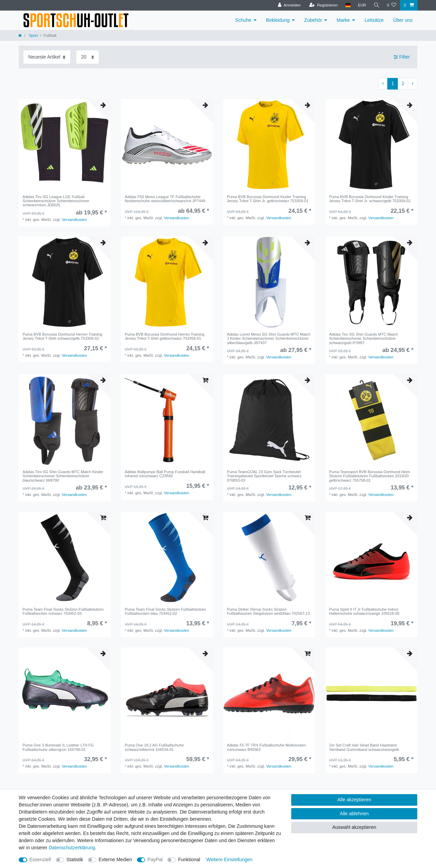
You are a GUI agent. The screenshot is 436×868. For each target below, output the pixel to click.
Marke (343, 20)
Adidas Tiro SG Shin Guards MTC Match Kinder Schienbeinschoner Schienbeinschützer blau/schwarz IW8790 (63, 476)
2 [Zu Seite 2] (403, 83)
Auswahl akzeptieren (354, 827)
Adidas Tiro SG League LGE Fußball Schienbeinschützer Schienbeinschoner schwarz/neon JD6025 (56, 201)
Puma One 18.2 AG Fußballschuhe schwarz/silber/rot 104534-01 (154, 747)
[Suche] (376, 5)
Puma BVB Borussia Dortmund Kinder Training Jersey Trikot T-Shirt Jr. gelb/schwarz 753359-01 (268, 199)
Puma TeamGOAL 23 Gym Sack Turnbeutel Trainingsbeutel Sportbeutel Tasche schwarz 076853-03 (264, 476)
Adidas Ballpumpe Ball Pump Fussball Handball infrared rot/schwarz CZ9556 (165, 474)
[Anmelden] (289, 5)
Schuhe (243, 20)
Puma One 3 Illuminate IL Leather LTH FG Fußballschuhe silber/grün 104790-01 (58, 747)
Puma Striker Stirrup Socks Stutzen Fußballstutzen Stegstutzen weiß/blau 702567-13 (268, 611)
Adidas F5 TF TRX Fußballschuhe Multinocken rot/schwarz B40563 (266, 747)
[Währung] (362, 5)
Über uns (403, 20)
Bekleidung (278, 20)
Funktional (189, 859)
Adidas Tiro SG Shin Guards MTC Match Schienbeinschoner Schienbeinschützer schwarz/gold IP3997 (363, 339)
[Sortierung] (47, 57)
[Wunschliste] (392, 5)
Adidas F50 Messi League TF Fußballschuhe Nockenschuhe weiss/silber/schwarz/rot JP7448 (165, 199)
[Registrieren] (323, 5)
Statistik (75, 859)
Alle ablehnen (354, 814)
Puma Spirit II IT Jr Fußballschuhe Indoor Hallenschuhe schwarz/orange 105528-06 (364, 611)
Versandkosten (74, 220)
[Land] (348, 5)
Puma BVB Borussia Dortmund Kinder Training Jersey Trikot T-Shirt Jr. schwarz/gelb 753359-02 (370, 199)
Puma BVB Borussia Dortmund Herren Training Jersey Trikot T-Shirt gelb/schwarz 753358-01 (165, 336)
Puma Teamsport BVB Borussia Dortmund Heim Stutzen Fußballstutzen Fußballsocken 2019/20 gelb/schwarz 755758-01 (370, 476)
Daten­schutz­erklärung (72, 848)
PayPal (155, 859)
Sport (33, 35)
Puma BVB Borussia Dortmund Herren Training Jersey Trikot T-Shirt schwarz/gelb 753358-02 (62, 336)
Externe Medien (115, 859)
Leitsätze (374, 20)
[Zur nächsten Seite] (412, 84)
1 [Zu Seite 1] (393, 83)
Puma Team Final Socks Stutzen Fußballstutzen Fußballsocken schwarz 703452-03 (63, 611)
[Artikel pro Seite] (88, 57)
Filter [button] (402, 57)
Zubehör (313, 20)
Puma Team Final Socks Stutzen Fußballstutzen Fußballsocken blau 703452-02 (165, 611)
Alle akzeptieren (354, 800)
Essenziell (40, 859)
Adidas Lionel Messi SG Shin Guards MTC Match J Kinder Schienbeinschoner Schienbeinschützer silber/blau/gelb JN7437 (269, 339)
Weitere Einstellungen (229, 859)
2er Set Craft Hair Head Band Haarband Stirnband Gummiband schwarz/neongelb (364, 747)
